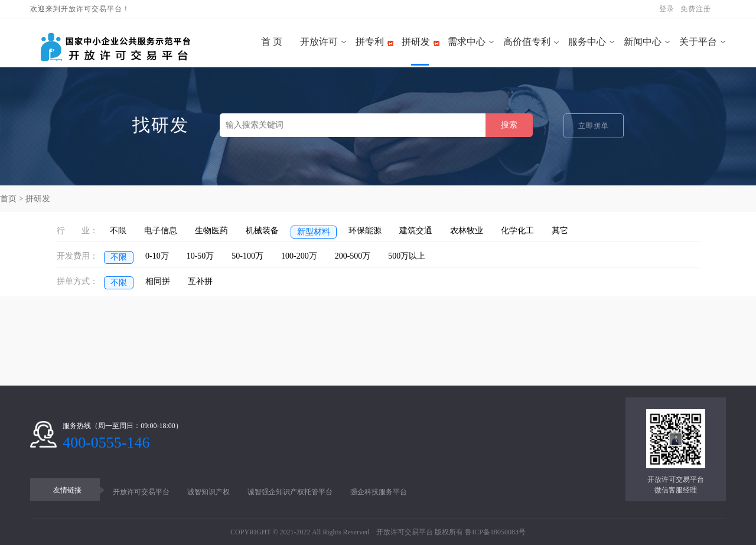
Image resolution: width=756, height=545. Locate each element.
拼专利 (370, 42)
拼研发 (416, 42)
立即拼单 (594, 126)
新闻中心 (643, 42)
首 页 (268, 42)
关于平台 (698, 42)
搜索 (509, 125)
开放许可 (319, 42)
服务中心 (587, 42)
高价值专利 (527, 42)
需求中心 (467, 42)
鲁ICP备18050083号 (495, 532)
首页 (8, 199)
